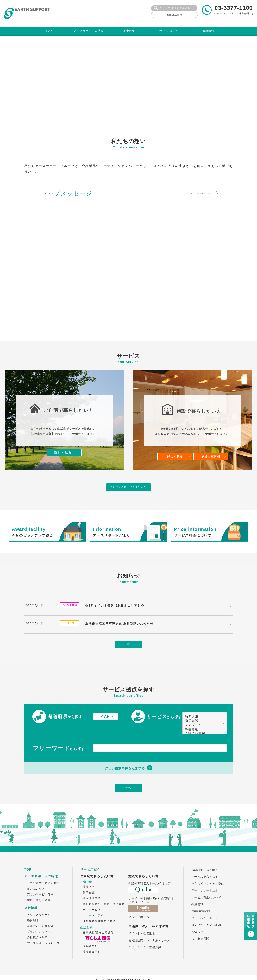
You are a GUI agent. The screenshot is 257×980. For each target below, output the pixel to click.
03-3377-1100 (234, 8)
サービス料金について (206, 888)
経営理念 (33, 910)
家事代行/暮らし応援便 (98, 923)
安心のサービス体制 (40, 885)
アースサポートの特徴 (41, 866)
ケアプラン (203, 715)
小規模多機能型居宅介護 (99, 911)
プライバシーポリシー (206, 908)
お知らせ (197, 922)
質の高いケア (36, 879)
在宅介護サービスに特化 (43, 873)
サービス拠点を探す (205, 867)
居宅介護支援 (92, 888)
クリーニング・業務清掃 (145, 937)
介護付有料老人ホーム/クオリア (150, 874)
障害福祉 (203, 719)
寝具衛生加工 (92, 936)
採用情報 (197, 894)
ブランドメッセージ (40, 922)
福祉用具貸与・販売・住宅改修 (104, 894)
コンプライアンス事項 (206, 915)
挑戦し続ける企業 (39, 890)
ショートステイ (93, 905)
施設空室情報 (174, 15)
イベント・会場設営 (142, 924)
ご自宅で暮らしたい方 (97, 866)
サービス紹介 (90, 860)
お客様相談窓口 (202, 901)
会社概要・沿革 (37, 928)
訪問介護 (203, 711)
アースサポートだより (206, 881)
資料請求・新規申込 (205, 860)
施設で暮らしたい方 (144, 866)
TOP (28, 860)
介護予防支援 (203, 723)
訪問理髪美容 (92, 942)
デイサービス (92, 900)
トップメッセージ (39, 905)
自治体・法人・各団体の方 (149, 916)
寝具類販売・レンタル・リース (149, 931)
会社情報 (31, 898)
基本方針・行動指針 (40, 916)
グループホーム (139, 907)
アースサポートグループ (43, 933)
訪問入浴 (203, 706)
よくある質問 (200, 929)
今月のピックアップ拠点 (208, 874)
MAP (105, 706)
